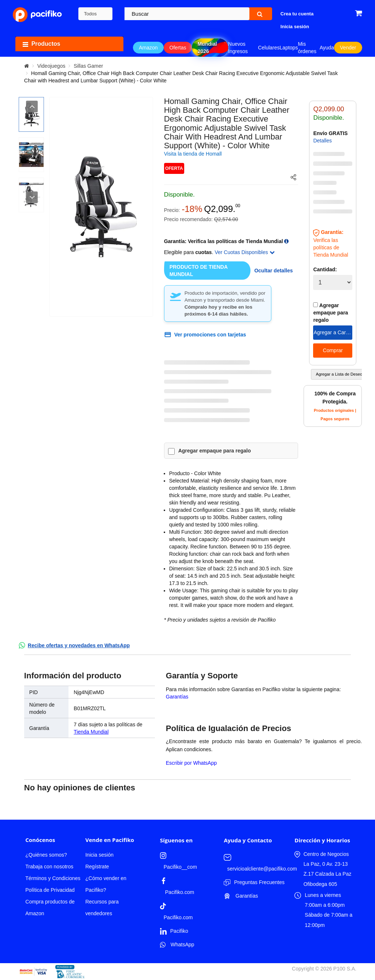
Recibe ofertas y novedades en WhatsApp (79, 645)
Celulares (269, 48)
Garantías (177, 697)
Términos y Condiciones (53, 878)
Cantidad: (325, 269)
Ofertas (178, 48)
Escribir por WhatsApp (191, 763)
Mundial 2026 (207, 48)
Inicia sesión (99, 855)
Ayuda (327, 48)
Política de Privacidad (50, 890)
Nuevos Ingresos (238, 48)
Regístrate (97, 867)
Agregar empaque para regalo (215, 451)
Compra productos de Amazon (50, 908)
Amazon (148, 48)
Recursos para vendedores (102, 908)
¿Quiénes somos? (46, 855)
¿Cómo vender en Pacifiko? (106, 884)
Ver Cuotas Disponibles (244, 252)
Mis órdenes (307, 48)
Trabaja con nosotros (49, 867)
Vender (348, 48)
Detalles (322, 141)
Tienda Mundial (91, 732)
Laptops (289, 48)
